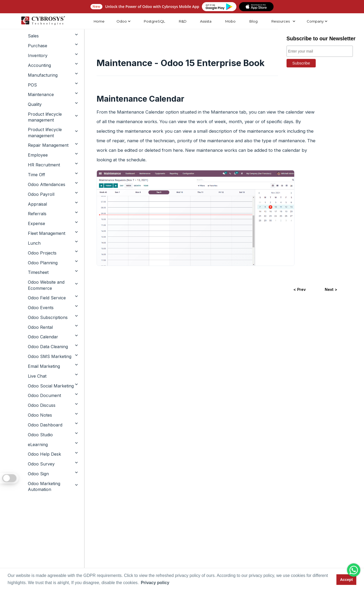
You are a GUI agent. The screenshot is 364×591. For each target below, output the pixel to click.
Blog (254, 21)
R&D (182, 21)
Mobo (230, 21)
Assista (206, 21)
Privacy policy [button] (155, 583)
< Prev (300, 289)
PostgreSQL (154, 21)
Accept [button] (346, 580)
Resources (281, 21)
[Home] (43, 21)
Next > (331, 289)
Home (99, 21)
